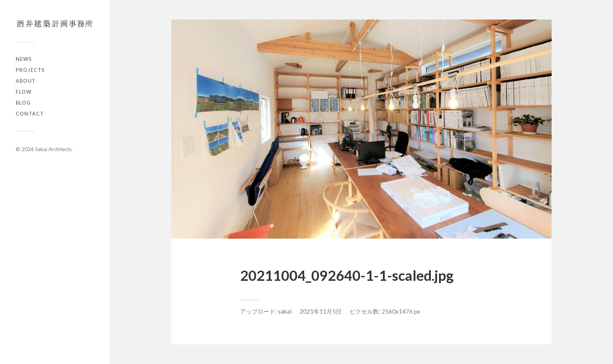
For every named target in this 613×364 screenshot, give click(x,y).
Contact (30, 114)
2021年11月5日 (321, 311)
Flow (24, 92)
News (24, 59)
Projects (30, 70)
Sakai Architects (53, 149)
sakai (285, 311)
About (26, 81)
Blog (23, 103)
